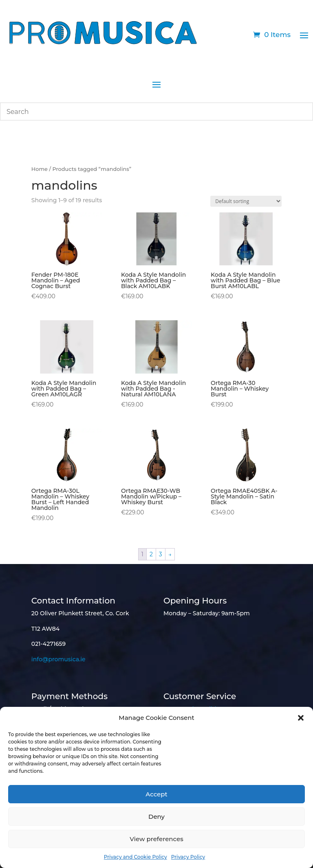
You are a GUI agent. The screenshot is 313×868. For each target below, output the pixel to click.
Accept (156, 794)
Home (40, 169)
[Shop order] (246, 201)
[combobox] (156, 112)
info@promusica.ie (58, 659)
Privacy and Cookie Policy (136, 857)
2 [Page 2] (151, 554)
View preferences (156, 839)
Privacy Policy (188, 857)
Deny (156, 817)
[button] (301, 718)
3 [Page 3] (161, 554)
